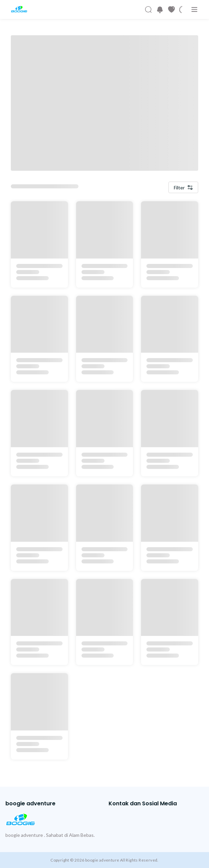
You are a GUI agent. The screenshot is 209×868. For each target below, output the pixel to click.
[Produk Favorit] (171, 9)
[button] (160, 10)
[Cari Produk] (148, 9)
